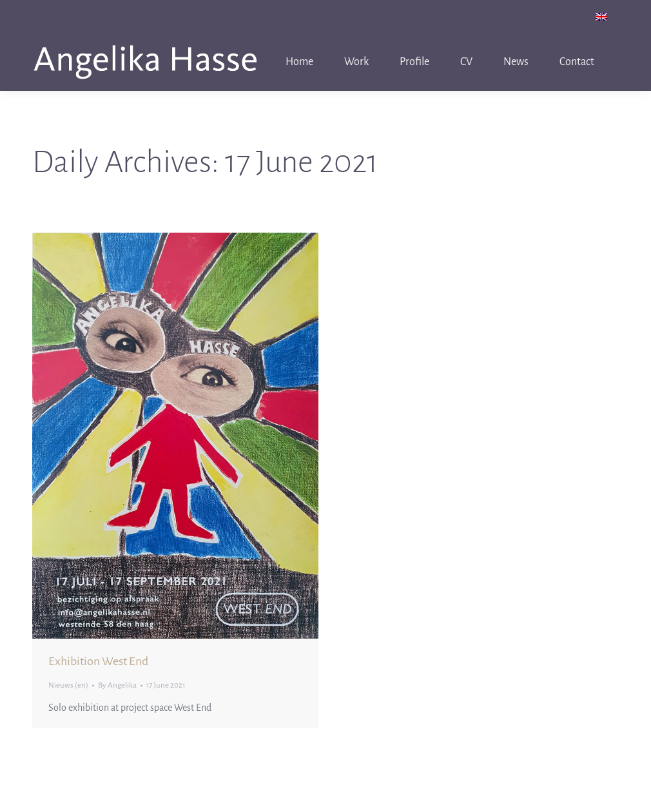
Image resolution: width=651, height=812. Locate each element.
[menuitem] (601, 16)
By (117, 685)
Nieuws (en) (68, 685)
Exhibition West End (98, 661)
